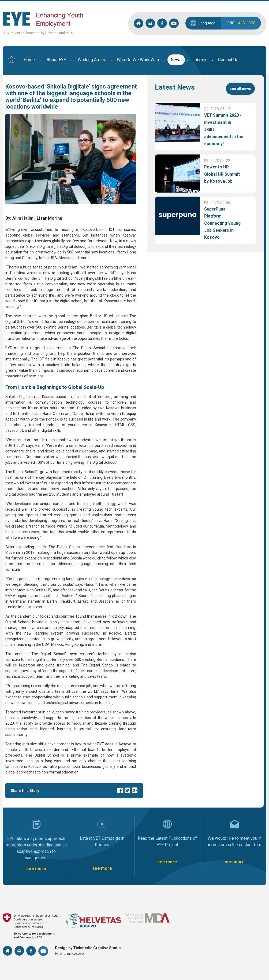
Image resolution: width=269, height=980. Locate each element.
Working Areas (91, 60)
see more (36, 869)
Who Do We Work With (138, 60)
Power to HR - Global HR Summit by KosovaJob (222, 174)
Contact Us (228, 60)
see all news (240, 89)
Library (200, 60)
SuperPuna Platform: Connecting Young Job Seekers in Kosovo (223, 223)
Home (29, 60)
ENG (231, 23)
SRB (252, 23)
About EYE (56, 60)
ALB (241, 23)
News (176, 60)
